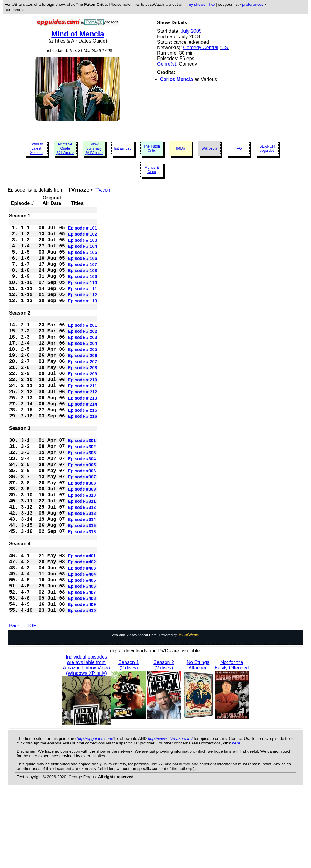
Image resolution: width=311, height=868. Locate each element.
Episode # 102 (83, 237)
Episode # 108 (83, 281)
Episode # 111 (83, 303)
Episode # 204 (83, 367)
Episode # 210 (83, 411)
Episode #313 (82, 570)
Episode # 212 (83, 425)
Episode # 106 (83, 266)
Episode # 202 (83, 352)
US (225, 48)
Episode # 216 (83, 454)
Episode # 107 (83, 274)
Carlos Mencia (176, 79)
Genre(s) (167, 64)
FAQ (238, 148)
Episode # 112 (83, 310)
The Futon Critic (152, 148)
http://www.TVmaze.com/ (170, 814)
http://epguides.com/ (95, 814)
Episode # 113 (83, 317)
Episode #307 (82, 526)
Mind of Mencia (78, 34)
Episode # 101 (83, 230)
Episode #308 (82, 533)
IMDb (181, 148)
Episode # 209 (83, 403)
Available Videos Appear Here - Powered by (155, 710)
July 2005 (191, 31)
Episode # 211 (83, 418)
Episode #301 (82, 482)
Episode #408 (82, 671)
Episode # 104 (83, 252)
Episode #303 (82, 497)
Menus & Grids (152, 170)
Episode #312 (82, 563)
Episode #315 (82, 584)
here (236, 818)
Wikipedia (209, 148)
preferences (253, 4)
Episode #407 (82, 663)
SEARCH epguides (267, 148)
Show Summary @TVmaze (94, 148)
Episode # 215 (83, 447)
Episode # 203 (83, 360)
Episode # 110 (83, 295)
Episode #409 (82, 678)
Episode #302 (82, 490)
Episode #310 (82, 548)
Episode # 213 (83, 433)
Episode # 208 (83, 396)
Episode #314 (82, 577)
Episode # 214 (83, 440)
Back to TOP (23, 701)
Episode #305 (82, 512)
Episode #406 (82, 656)
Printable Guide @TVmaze (65, 148)
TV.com (104, 190)
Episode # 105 (83, 259)
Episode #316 (82, 592)
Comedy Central (201, 48)
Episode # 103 (83, 244)
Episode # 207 (83, 389)
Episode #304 (82, 504)
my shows (196, 4)
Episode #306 (82, 519)
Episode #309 (82, 541)
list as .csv (123, 148)
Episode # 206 (83, 382)
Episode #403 (82, 634)
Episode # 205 (83, 374)
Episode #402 (82, 627)
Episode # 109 (83, 288)
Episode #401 (82, 620)
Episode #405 (82, 649)
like (212, 4)
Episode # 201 (83, 345)
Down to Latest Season (36, 148)
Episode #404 (82, 642)
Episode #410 (82, 685)
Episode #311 (82, 555)
